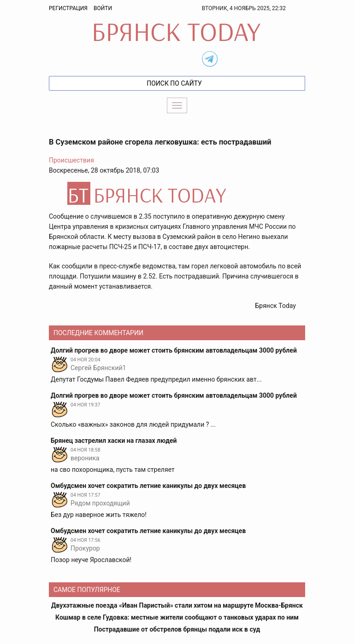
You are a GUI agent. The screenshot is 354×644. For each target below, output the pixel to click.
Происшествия (71, 160)
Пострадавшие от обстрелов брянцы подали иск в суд (177, 629)
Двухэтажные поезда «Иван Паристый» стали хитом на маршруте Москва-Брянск (177, 605)
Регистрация (68, 8)
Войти (103, 8)
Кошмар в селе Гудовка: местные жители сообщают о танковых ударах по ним (177, 617)
